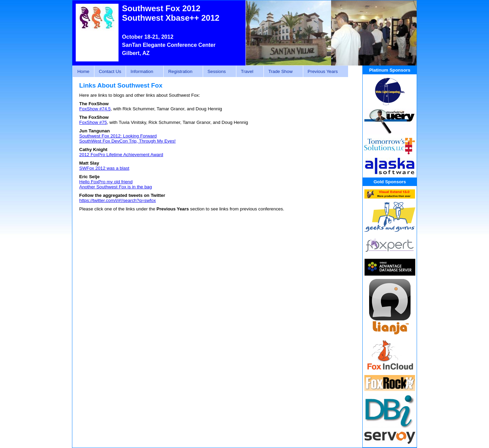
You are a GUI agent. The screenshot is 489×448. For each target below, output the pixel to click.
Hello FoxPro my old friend (106, 182)
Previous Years (324, 72)
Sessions (218, 72)
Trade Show (282, 72)
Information (143, 72)
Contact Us (110, 71)
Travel (248, 72)
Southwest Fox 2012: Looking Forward (118, 136)
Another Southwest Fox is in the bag (115, 187)
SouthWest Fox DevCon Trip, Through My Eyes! (127, 141)
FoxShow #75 (93, 122)
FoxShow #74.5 (95, 109)
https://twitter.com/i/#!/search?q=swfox (117, 200)
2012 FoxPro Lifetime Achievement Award (121, 155)
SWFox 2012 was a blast (104, 168)
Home (84, 71)
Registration (181, 72)
